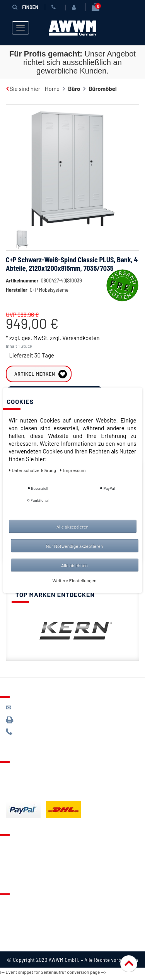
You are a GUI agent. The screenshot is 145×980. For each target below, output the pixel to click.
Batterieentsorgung (31, 795)
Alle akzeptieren (72, 526)
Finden (25, 7)
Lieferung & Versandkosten (41, 775)
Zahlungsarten (24, 785)
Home (52, 89)
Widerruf (17, 937)
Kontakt (16, 848)
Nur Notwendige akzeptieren (75, 546)
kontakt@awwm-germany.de (48, 711)
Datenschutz (22, 917)
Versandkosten (81, 349)
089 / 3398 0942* (36, 723)
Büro (74, 89)
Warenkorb (20, 868)
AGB (11, 927)
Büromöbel (102, 89)
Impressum (20, 946)
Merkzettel (20, 858)
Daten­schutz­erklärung (33, 470)
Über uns (17, 908)
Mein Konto (20, 877)
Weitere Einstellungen (75, 580)
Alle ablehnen (74, 565)
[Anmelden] (75, 7)
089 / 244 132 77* (35, 736)
